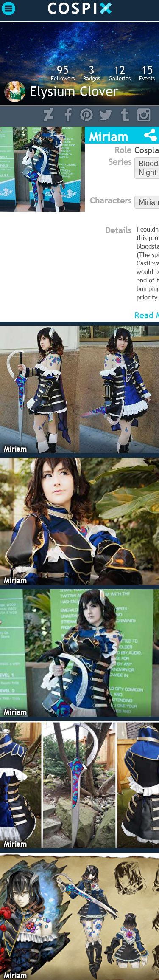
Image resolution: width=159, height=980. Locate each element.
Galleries (120, 73)
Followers (63, 73)
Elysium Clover (74, 91)
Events (147, 73)
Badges (92, 73)
